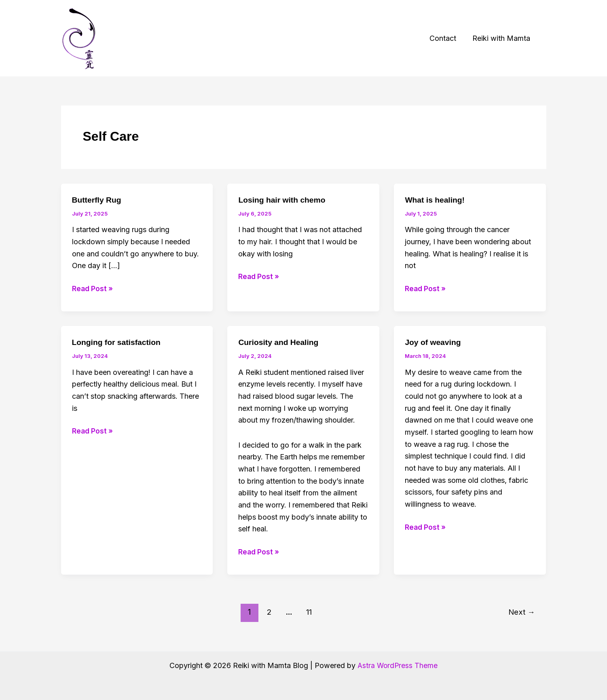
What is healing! (436, 200)
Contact (445, 38)
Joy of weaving (434, 342)
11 (308, 612)
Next (521, 612)
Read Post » (93, 289)
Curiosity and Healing (280, 342)
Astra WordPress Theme (398, 665)
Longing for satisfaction (118, 342)
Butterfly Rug (98, 200)
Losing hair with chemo (283, 200)
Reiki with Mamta (502, 38)
